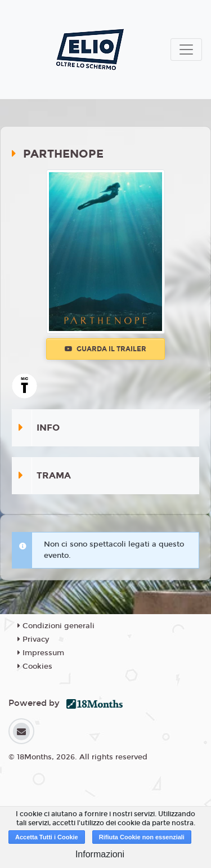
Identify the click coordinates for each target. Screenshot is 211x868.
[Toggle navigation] (186, 50)
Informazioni (100, 854)
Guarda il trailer (105, 349)
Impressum (41, 653)
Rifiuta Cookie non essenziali (142, 837)
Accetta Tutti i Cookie (47, 837)
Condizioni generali (56, 626)
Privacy (33, 639)
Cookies (35, 666)
